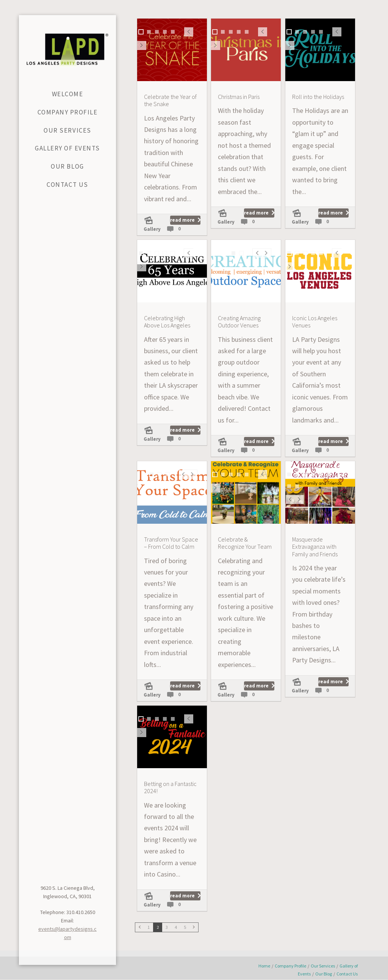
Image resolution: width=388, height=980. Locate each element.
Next (142, 49)
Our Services (323, 966)
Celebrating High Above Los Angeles (167, 322)
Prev (189, 36)
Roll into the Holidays (318, 97)
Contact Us (347, 974)
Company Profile (290, 966)
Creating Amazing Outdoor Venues (239, 322)
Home (264, 966)
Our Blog (324, 974)
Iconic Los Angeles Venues (315, 322)
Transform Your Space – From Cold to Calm (171, 543)
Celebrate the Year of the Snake (170, 100)
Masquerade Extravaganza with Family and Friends (315, 547)
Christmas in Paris (239, 97)
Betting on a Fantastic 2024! (170, 787)
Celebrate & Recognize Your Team (245, 543)
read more (182, 220)
